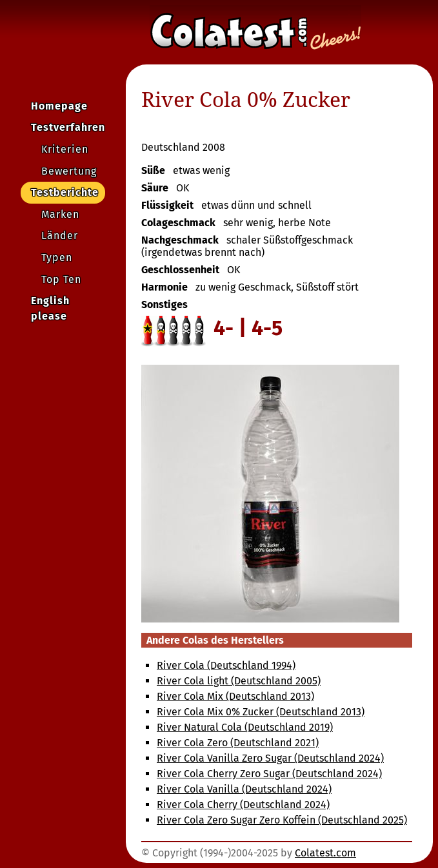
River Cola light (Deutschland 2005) (239, 681)
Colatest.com (325, 853)
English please (50, 308)
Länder (60, 236)
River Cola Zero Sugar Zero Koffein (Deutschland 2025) (282, 820)
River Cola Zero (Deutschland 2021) (238, 743)
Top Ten (61, 279)
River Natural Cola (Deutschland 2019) (245, 727)
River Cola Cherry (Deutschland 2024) (243, 805)
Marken (60, 214)
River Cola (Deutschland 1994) (226, 665)
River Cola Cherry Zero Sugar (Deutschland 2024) (269, 774)
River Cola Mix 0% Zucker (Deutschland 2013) (261, 712)
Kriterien (65, 149)
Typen (57, 257)
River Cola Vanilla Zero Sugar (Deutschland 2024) (270, 758)
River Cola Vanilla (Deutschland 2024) (244, 789)
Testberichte (65, 192)
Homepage (59, 106)
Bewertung (69, 171)
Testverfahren (68, 127)
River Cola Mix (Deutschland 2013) (235, 696)
